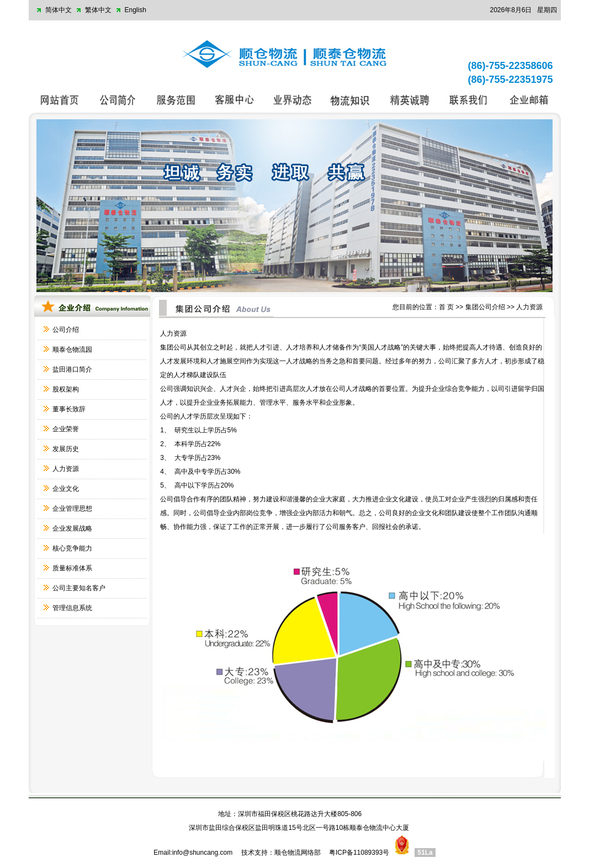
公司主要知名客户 (79, 588)
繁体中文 (98, 10)
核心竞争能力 (72, 548)
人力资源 (66, 469)
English (136, 10)
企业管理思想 (72, 509)
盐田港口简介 (72, 369)
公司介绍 (66, 330)
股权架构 (66, 389)
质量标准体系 (72, 568)
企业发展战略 (72, 528)
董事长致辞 (69, 409)
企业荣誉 (66, 429)
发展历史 (66, 449)
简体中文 (59, 10)
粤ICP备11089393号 (359, 853)
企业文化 (66, 489)
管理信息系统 (72, 608)
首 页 (446, 307)
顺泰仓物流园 (72, 350)
